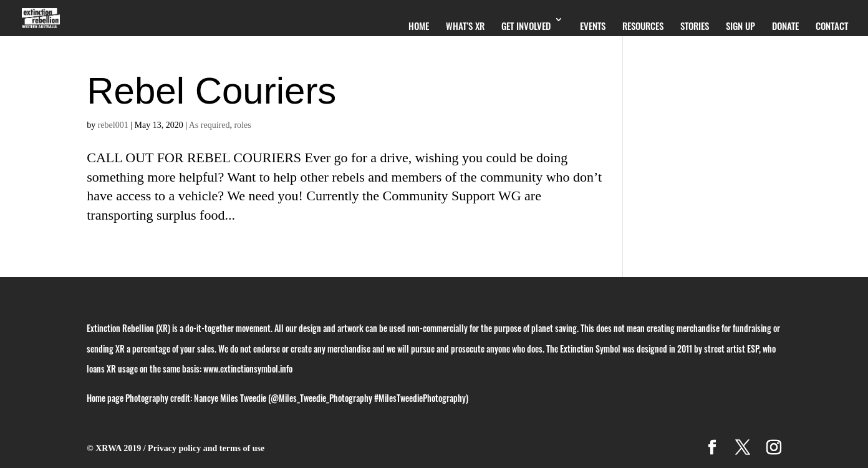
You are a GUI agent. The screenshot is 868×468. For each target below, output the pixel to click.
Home (419, 26)
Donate (785, 26)
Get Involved (526, 26)
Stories (695, 26)
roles (242, 125)
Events (593, 26)
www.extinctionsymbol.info (248, 368)
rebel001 (113, 125)
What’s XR (465, 26)
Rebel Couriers (211, 91)
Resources (643, 26)
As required (210, 125)
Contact (832, 26)
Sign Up (740, 26)
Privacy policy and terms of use (206, 448)
